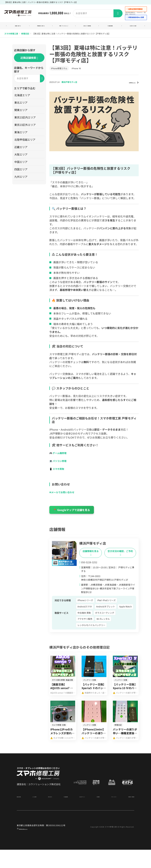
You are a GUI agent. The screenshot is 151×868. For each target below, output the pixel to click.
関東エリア (21, 114)
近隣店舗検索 (29, 62)
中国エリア (21, 166)
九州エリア (21, 181)
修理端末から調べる (41, 28)
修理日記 (25, 38)
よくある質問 (36, 814)
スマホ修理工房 (11, 38)
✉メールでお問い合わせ (64, 496)
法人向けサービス (78, 814)
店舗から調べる (18, 28)
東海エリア (21, 136)
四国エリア (21, 173)
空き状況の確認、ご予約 (120, 557)
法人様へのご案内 (133, 28)
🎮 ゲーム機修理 (59, 457)
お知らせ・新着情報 (87, 28)
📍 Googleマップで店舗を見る (72, 514)
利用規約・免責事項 (125, 814)
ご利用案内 (93, 814)
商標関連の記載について (30, 847)
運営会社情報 (23, 814)
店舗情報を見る (91, 557)
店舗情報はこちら (126, 86)
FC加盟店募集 (110, 28)
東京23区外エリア (25, 129)
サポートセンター (107, 814)
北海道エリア (23, 99)
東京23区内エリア (25, 121)
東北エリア (21, 107)
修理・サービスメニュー (64, 28)
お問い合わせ (49, 814)
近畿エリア (21, 151)
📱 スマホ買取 (58, 473)
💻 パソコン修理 (59, 465)
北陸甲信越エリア (25, 144)
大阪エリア (21, 158)
